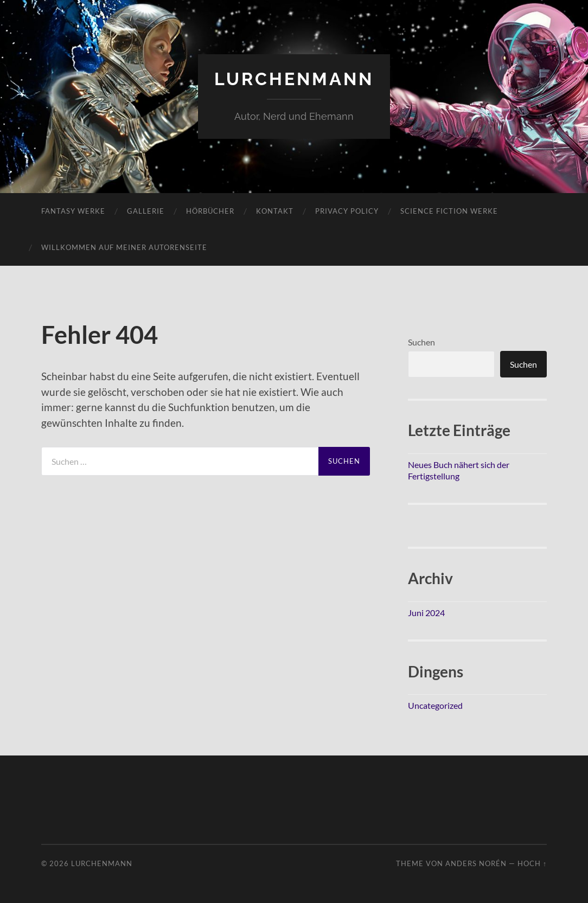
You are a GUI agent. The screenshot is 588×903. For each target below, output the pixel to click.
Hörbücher (210, 211)
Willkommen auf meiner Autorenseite (124, 247)
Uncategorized (435, 705)
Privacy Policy (347, 211)
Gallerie (146, 211)
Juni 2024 (426, 613)
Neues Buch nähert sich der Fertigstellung (459, 470)
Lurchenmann (294, 79)
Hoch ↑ (532, 863)
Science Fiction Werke (449, 211)
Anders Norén (476, 863)
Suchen (421, 342)
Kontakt (275, 211)
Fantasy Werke (73, 211)
